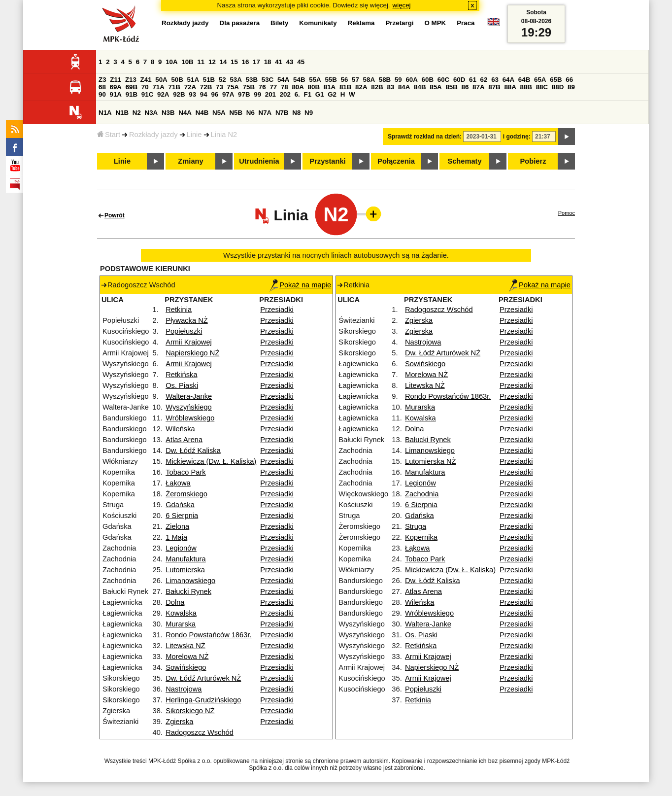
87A (478, 87)
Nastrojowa (184, 689)
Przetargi (399, 23)
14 (223, 62)
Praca (466, 23)
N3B (168, 113)
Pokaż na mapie (300, 285)
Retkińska (181, 375)
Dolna (175, 602)
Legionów (181, 548)
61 (473, 80)
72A (190, 87)
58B (385, 80)
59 (398, 80)
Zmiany (190, 161)
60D (459, 80)
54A (283, 80)
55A (315, 80)
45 (301, 62)
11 (201, 62)
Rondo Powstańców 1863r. (208, 635)
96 (215, 94)
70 (145, 87)
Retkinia (179, 310)
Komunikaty (318, 23)
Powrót (115, 215)
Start (109, 135)
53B (252, 80)
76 (262, 87)
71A (158, 87)
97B (244, 94)
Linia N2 (224, 135)
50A (161, 80)
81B (345, 87)
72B (206, 87)
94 (204, 94)
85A (436, 87)
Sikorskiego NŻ (190, 711)
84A (404, 87)
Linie (194, 135)
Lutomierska (185, 570)
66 (569, 80)
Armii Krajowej (189, 342)
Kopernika (421, 537)
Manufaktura (185, 559)
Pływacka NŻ (187, 320)
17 (256, 62)
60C (443, 80)
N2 (137, 113)
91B (132, 94)
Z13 (131, 80)
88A (510, 87)
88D (558, 87)
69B (132, 87)
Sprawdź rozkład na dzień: (425, 137)
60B (428, 80)
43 (290, 62)
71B (174, 87)
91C (147, 94)
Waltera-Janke (189, 396)
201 (270, 94)
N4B (202, 113)
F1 (307, 94)
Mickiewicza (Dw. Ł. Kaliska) (211, 461)
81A (330, 87)
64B (524, 80)
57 (355, 80)
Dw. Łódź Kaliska (193, 450)
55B (331, 80)
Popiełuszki (184, 331)
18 (268, 62)
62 (484, 80)
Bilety (279, 23)
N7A (265, 113)
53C (268, 80)
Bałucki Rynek (188, 591)
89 (571, 87)
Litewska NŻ (185, 646)
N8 (296, 113)
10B (187, 62)
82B (377, 87)
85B (451, 87)
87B (494, 87)
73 (219, 87)
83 (390, 87)
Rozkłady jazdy (153, 135)
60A (411, 80)
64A (508, 80)
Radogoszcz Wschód (200, 732)
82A (361, 87)
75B (249, 87)
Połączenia (396, 161)
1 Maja (176, 537)
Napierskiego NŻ (192, 353)
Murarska (181, 624)
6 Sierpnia (182, 516)
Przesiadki (277, 310)
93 (192, 94)
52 (222, 80)
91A (116, 94)
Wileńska (180, 429)
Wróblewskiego (190, 418)
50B (177, 80)
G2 (332, 94)
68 (102, 87)
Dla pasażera (240, 23)
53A (235, 80)
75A (233, 87)
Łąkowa (178, 483)
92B (179, 94)
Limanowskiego (190, 581)
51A (193, 80)
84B (420, 87)
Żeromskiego (186, 494)
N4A (185, 113)
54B (299, 80)
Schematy (464, 161)
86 (465, 87)
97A (228, 94)
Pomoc (567, 213)
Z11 (116, 80)
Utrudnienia (259, 161)
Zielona (177, 526)
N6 (251, 113)
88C (542, 87)
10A (171, 62)
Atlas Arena (184, 440)
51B (209, 80)
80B (314, 87)
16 (246, 62)
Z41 (146, 80)
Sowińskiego (186, 667)
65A (540, 80)
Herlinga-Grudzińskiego (203, 700)
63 (495, 80)
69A (116, 87)
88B (526, 87)
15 (234, 62)
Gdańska (180, 505)
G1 (320, 94)
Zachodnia (422, 494)
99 (257, 94)
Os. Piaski (182, 385)
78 (285, 87)
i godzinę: (517, 137)
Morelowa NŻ (187, 657)
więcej (402, 5)
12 (212, 62)
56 (345, 80)
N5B (236, 113)
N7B (282, 113)
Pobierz (533, 161)
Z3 (102, 80)
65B (556, 80)
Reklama (361, 23)
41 (279, 62)
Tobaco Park (185, 472)
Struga (416, 526)
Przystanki (327, 161)
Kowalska (181, 613)
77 (273, 87)
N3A (151, 113)
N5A (219, 113)
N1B (122, 113)
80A (298, 87)
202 (285, 94)
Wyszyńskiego (189, 407)
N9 (309, 113)
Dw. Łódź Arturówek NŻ (203, 678)
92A (163, 94)
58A (369, 80)
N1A (105, 113)
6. (297, 94)
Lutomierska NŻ (430, 461)
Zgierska (179, 722)
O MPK (436, 23)
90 (102, 94)
